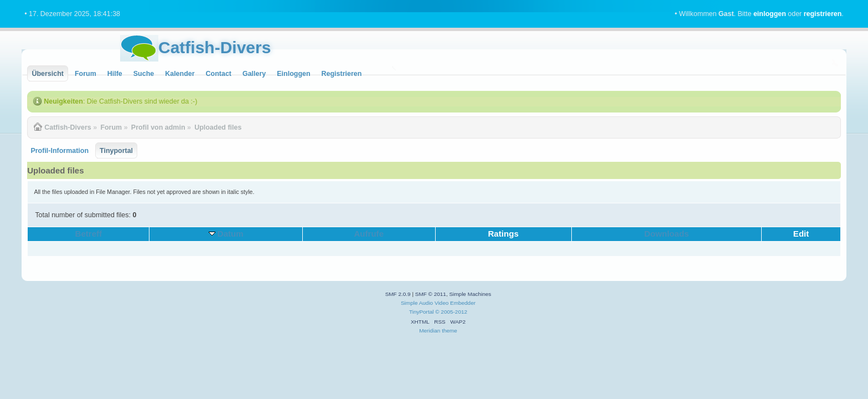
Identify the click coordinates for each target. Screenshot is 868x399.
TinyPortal (422, 312)
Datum (231, 234)
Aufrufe (369, 234)
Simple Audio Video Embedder (438, 303)
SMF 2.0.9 (398, 294)
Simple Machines (470, 294)
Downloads (667, 234)
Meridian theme (438, 331)
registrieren (823, 14)
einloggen (770, 14)
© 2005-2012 (451, 312)
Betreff (89, 234)
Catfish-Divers (215, 47)
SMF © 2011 (431, 294)
